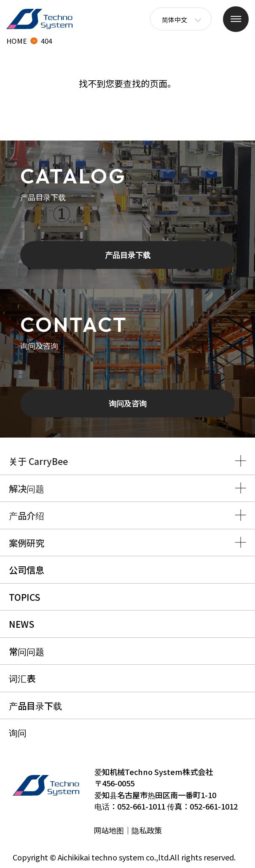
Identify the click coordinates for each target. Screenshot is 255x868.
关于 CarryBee (38, 461)
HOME (17, 41)
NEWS (21, 624)
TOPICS (24, 597)
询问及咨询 (128, 403)
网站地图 (109, 830)
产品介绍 (27, 515)
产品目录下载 (128, 255)
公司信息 (27, 569)
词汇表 (22, 678)
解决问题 (27, 488)
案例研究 (27, 543)
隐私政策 (147, 830)
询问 (18, 732)
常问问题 (27, 651)
